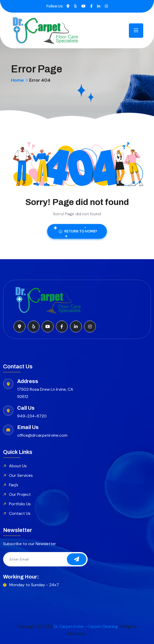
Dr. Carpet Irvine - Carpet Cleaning (86, 626)
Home (17, 80)
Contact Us (20, 513)
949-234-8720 (32, 416)
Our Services (21, 475)
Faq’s (14, 485)
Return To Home (77, 231)
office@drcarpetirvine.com (42, 435)
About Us (18, 466)
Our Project (20, 494)
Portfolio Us (20, 504)
